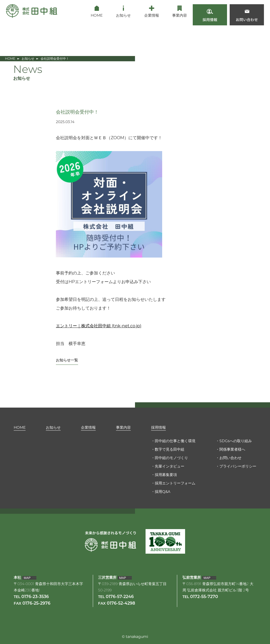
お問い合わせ (230, 458)
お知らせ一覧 (67, 360)
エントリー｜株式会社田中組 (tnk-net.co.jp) (99, 326)
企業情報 (88, 427)
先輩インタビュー (170, 466)
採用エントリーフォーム (175, 483)
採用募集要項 (166, 475)
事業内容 (123, 427)
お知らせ (28, 59)
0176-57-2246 (120, 597)
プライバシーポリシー (238, 466)
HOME (10, 59)
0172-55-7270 (204, 597)
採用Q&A (163, 492)
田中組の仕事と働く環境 (175, 441)
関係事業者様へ (232, 449)
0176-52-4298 (121, 604)
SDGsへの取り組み (236, 441)
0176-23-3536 (35, 597)
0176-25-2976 (36, 604)
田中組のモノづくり (171, 458)
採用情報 (158, 427)
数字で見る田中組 (170, 449)
